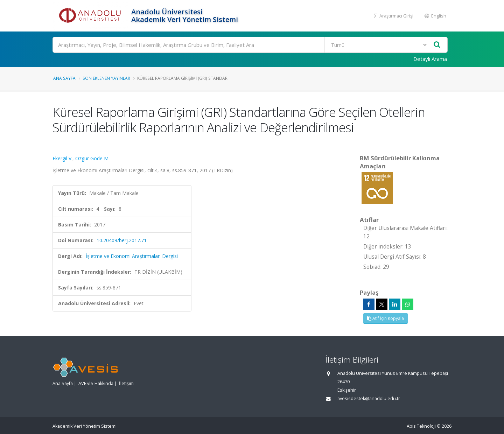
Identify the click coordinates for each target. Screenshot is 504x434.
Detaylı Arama (430, 59)
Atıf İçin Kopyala (386, 318)
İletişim (126, 383)
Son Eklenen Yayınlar (106, 78)
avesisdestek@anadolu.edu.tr (369, 398)
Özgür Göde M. (92, 158)
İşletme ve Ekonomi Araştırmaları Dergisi (132, 256)
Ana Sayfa (64, 78)
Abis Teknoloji (421, 426)
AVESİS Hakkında (96, 383)
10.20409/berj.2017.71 (122, 240)
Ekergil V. (62, 158)
